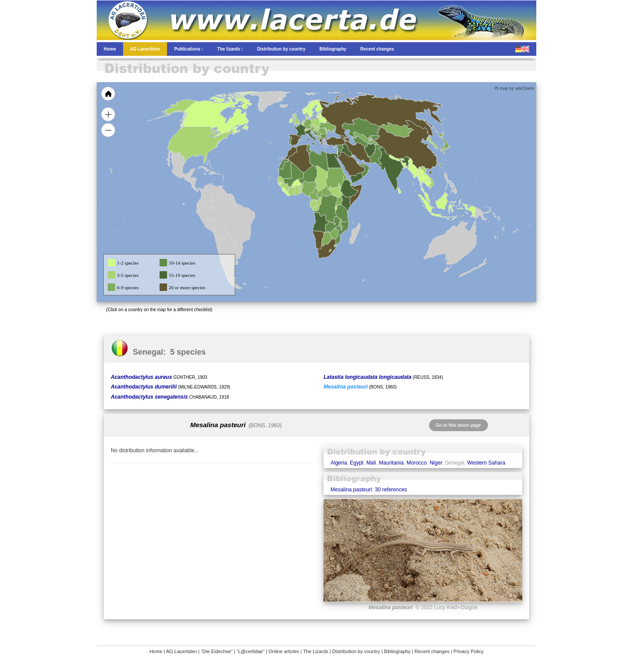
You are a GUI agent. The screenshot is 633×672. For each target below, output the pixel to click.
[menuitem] (361, 164)
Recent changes (432, 651)
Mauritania (391, 463)
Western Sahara (486, 463)
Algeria (339, 463)
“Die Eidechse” (217, 651)
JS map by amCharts (514, 88)
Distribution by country (356, 651)
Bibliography (398, 651)
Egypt (357, 463)
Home (156, 651)
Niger (436, 463)
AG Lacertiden (182, 651)
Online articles (284, 651)
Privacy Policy (469, 651)
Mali (371, 463)
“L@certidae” (251, 651)
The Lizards (315, 651)
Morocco (417, 463)
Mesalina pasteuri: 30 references (369, 490)
